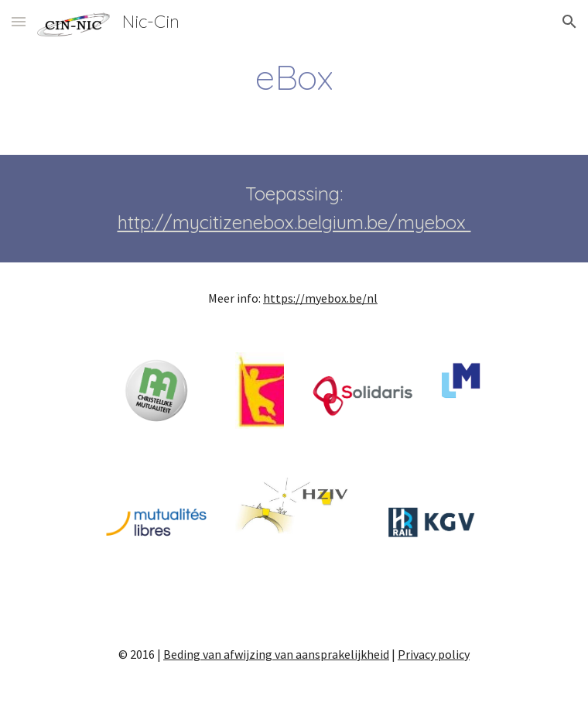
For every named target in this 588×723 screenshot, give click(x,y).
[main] (294, 77)
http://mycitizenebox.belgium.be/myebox (294, 222)
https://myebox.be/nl (320, 298)
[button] (19, 21)
